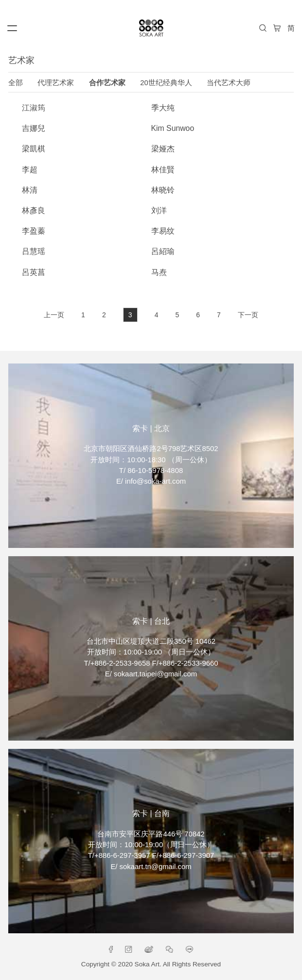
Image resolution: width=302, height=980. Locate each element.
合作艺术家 (107, 83)
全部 (16, 83)
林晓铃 (163, 190)
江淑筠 (34, 108)
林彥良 (34, 210)
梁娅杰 (163, 149)
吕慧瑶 (34, 251)
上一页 (54, 315)
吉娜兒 (34, 128)
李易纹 (163, 231)
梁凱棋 (34, 149)
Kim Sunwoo (173, 128)
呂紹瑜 (163, 251)
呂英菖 (34, 272)
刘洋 (159, 210)
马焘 (159, 272)
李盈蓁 (34, 231)
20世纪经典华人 (166, 83)
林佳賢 (163, 170)
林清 (30, 190)
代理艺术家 (56, 83)
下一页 (248, 315)
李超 (30, 170)
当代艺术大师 (229, 83)
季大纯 (163, 108)
